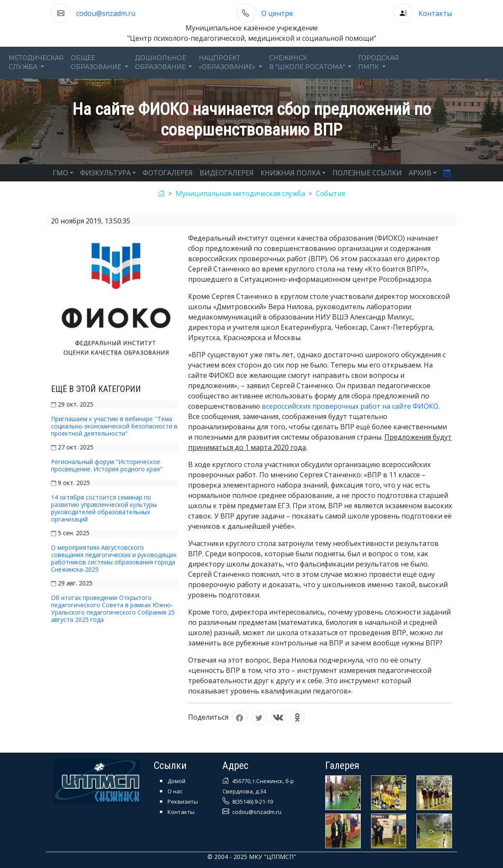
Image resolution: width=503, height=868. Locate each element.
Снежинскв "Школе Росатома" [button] (308, 62)
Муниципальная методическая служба (240, 193)
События (330, 193)
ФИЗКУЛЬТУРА (105, 173)
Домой (177, 781)
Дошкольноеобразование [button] (161, 62)
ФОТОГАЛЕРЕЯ (168, 173)
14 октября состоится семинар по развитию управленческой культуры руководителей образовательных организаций (104, 508)
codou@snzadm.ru (106, 13)
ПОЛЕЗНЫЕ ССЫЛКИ (367, 173)
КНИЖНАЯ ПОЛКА (290, 173)
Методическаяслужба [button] (36, 62)
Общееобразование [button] (97, 62)
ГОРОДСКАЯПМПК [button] (379, 62)
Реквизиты (183, 802)
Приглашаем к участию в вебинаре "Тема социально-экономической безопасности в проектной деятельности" (114, 426)
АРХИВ (420, 173)
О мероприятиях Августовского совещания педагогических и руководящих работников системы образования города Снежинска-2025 (114, 558)
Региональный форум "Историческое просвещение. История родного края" (107, 465)
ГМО (60, 173)
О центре (277, 13)
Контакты (435, 13)
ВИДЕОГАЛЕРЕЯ (227, 173)
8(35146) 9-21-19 (252, 802)
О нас (175, 791)
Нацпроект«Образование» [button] (228, 62)
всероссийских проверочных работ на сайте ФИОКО (350, 406)
